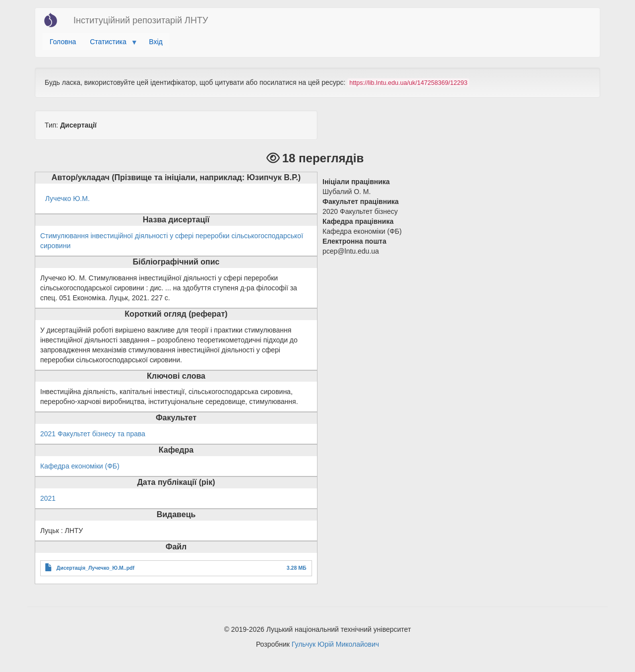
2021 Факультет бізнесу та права (93, 434)
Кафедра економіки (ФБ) (80, 466)
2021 (48, 498)
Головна (63, 42)
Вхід (156, 42)
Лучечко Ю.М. (67, 199)
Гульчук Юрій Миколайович (335, 644)
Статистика (110, 44)
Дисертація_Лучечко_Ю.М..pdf (95, 568)
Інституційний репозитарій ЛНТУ (141, 20)
